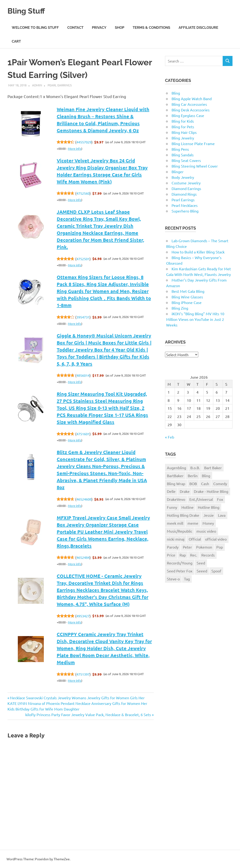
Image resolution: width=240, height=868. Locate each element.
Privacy (99, 28)
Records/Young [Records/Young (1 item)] (180, 563)
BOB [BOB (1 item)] (193, 483)
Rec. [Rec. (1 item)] (194, 555)
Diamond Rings (184, 194)
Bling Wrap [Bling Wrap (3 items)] (176, 483)
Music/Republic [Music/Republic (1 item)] (180, 531)
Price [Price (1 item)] (171, 555)
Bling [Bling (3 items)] (206, 476)
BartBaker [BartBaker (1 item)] (175, 476)
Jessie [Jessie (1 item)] (209, 515)
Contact (75, 28)
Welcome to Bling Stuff (35, 28)
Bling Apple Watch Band (192, 99)
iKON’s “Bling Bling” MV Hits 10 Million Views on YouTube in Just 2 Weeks (195, 319)
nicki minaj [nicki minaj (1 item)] (176, 539)
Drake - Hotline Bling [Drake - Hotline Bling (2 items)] (211, 491)
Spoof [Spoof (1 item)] (216, 571)
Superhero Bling (185, 211)
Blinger (178, 172)
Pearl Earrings (60, 85)
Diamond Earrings (186, 188)
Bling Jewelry (183, 138)
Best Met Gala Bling (188, 291)
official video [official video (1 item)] (216, 539)
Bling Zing (180, 308)
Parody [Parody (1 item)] (173, 547)
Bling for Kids (183, 121)
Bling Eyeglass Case (188, 115)
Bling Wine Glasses (187, 297)
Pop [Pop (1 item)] (220, 547)
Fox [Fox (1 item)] (220, 499)
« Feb (170, 437)
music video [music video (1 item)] (206, 531)
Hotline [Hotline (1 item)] (187, 507)
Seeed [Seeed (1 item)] (202, 571)
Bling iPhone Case (187, 302)
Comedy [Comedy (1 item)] (220, 483)
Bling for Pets (183, 127)
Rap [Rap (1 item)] (183, 555)
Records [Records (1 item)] (208, 555)
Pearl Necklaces (185, 205)
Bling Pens (180, 149)
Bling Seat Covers (186, 160)
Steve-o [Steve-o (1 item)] (173, 579)
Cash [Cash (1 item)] (205, 483)
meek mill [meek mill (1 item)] (175, 523)
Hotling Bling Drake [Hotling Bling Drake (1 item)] (183, 515)
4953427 (83, 616)
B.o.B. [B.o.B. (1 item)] (195, 468)
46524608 (84, 499)
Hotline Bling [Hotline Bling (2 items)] (209, 507)
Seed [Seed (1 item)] (201, 563)
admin (37, 85)
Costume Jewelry (186, 183)
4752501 (83, 259)
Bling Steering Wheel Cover (195, 166)
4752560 (83, 193)
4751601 (83, 434)
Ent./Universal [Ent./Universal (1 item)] (201, 499)
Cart (16, 41)
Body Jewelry (183, 177)
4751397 (83, 674)
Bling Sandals (183, 155)
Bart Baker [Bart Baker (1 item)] (213, 468)
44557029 (84, 142)
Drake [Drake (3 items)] (185, 491)
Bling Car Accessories (189, 104)
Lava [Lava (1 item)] (222, 515)
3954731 (83, 317)
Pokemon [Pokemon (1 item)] (204, 547)
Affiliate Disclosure (198, 28)
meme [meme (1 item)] (193, 523)
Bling (176, 93)
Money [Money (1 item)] (208, 523)
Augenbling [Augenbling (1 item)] (176, 468)
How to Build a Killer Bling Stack (198, 252)
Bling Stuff (30, 10)
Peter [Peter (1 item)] (187, 547)
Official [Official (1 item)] (195, 539)
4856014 (83, 375)
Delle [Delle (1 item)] (171, 491)
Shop (120, 28)
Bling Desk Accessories (191, 110)
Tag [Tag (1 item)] (187, 579)
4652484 (83, 557)
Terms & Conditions (151, 28)
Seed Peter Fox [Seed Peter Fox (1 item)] (180, 571)
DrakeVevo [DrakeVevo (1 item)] (176, 499)
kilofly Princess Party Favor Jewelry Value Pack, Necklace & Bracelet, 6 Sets (88, 714)
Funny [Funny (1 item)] (172, 507)
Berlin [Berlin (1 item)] (193, 476)
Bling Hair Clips (184, 132)
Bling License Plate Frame (193, 143)
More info (75, 148)
